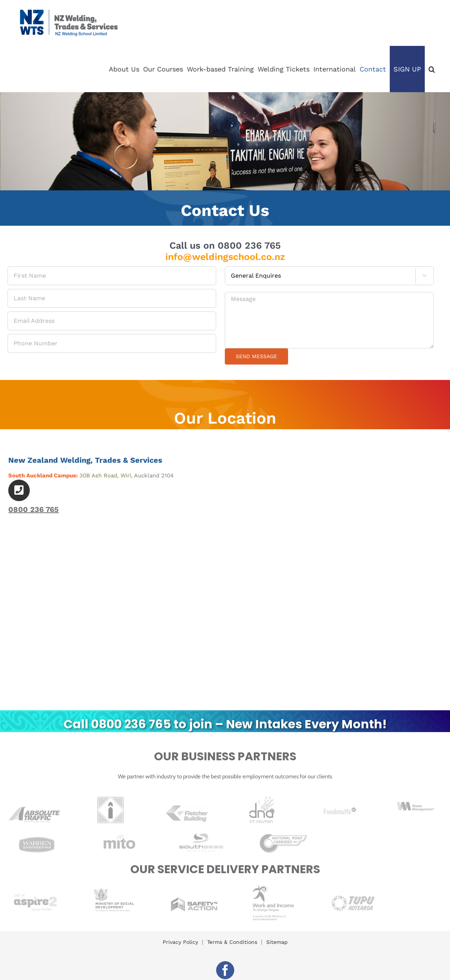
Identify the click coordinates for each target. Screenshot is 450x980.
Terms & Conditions (232, 942)
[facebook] (225, 970)
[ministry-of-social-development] (115, 885)
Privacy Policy (180, 942)
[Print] (263, 797)
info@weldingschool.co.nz (225, 257)
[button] (432, 69)
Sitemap (277, 942)
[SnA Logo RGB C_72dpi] (194, 900)
